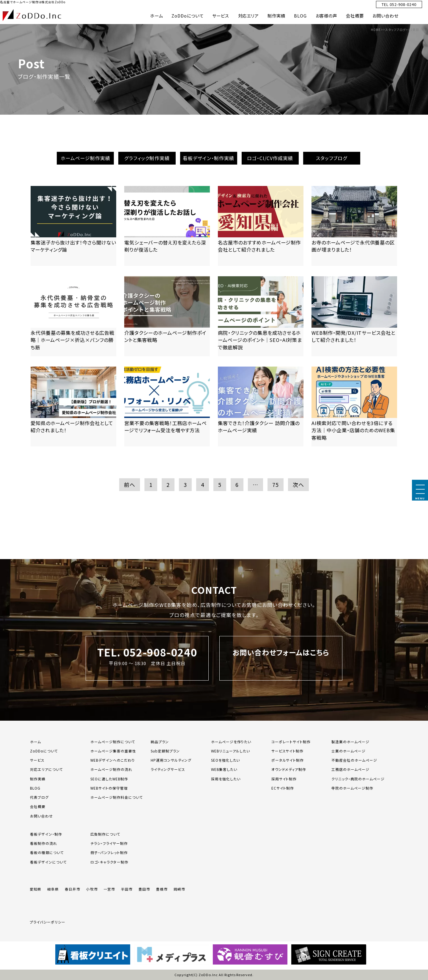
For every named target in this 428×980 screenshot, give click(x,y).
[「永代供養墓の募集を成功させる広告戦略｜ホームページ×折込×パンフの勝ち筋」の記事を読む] (73, 316)
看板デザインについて (48, 862)
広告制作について (105, 834)
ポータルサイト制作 (288, 760)
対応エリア (248, 16)
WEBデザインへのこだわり (112, 760)
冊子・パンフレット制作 (109, 852)
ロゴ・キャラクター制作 (109, 862)
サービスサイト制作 (288, 751)
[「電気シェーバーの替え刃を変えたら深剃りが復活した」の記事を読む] (167, 226)
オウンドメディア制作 (289, 769)
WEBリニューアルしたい (231, 751)
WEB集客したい (224, 769)
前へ (130, 485)
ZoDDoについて (188, 16)
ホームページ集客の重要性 (113, 751)
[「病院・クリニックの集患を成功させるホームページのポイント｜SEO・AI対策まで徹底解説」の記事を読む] (261, 316)
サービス (221, 16)
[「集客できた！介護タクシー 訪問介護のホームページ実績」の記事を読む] (261, 407)
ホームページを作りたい (231, 742)
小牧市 (92, 889)
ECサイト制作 (283, 788)
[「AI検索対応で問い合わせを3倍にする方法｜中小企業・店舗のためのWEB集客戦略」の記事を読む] (354, 407)
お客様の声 (326, 16)
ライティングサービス (168, 769)
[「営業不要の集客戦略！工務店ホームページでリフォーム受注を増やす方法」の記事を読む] (167, 407)
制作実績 (276, 16)
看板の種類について (47, 852)
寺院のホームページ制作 (352, 788)
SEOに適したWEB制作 (109, 779)
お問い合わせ (385, 16)
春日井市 (73, 889)
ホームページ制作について (113, 742)
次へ (298, 485)
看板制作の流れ (44, 843)
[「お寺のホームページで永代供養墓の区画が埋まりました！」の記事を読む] (354, 226)
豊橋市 (162, 889)
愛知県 (36, 889)
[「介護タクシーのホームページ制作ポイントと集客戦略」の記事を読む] (167, 316)
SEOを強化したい (226, 760)
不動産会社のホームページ (354, 760)
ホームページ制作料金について (117, 797)
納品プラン (160, 742)
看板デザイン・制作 (46, 834)
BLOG (300, 16)
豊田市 (144, 889)
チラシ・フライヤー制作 (109, 843)
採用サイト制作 (284, 779)
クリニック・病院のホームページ (358, 779)
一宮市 (110, 889)
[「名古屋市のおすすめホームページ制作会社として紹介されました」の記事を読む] (261, 226)
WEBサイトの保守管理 (109, 788)
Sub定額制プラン (165, 751)
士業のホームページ (348, 751)
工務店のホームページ (350, 769)
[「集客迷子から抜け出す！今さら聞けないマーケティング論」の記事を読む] (73, 226)
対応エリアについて (47, 769)
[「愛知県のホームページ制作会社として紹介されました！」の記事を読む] (73, 407)
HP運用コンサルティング (171, 760)
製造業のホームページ (350, 742)
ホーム (156, 16)
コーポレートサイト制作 (291, 742)
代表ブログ (39, 797)
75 (276, 485)
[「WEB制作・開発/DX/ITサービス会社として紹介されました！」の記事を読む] (354, 316)
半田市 (127, 889)
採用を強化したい (226, 779)
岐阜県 (53, 889)
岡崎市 (179, 889)
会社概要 (355, 16)
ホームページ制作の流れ (111, 769)
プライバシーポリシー (48, 922)
